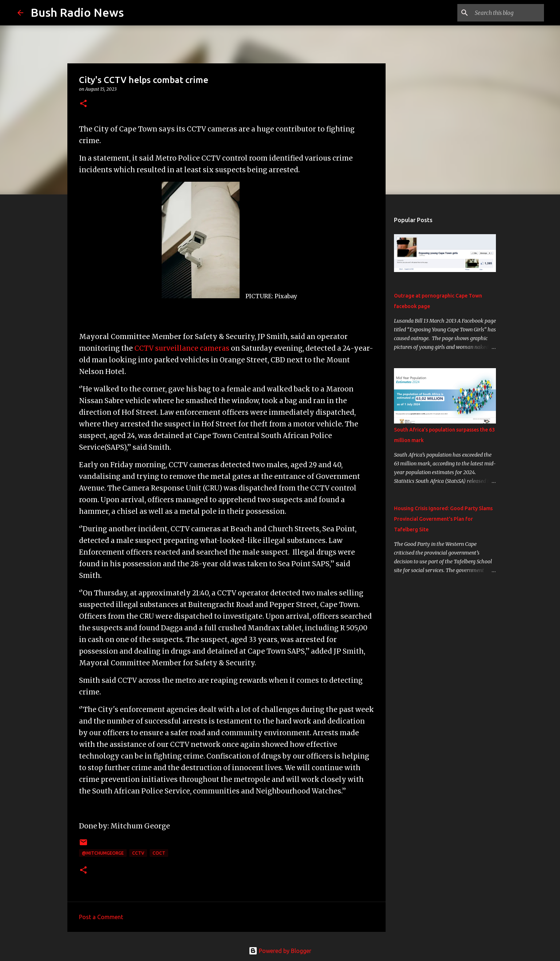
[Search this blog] (506, 13)
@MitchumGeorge (103, 853)
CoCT (159, 853)
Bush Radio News (77, 12)
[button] (83, 104)
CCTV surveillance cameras (182, 348)
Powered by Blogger (280, 951)
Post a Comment (101, 917)
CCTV (138, 853)
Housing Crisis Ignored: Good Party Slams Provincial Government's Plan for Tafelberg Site (443, 519)
